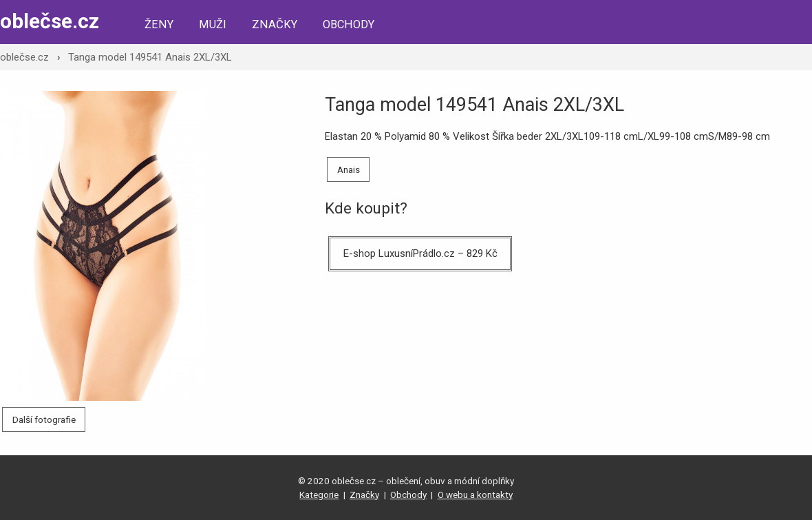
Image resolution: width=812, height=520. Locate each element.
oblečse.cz (50, 21)
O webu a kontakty (475, 495)
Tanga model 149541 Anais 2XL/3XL (150, 57)
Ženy (159, 24)
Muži (213, 24)
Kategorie (319, 495)
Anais (349, 169)
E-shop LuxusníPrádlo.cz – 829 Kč (420, 253)
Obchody (349, 24)
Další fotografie (44, 419)
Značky (275, 24)
